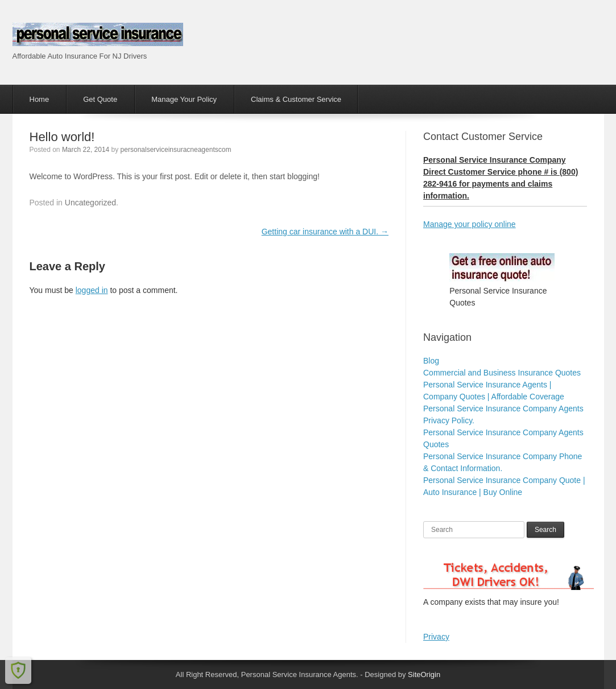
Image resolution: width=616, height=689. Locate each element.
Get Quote (100, 99)
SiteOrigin (424, 674)
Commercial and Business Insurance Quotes (502, 373)
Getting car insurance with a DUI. (325, 232)
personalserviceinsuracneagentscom (176, 150)
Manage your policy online (470, 224)
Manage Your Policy (184, 99)
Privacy (436, 637)
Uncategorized (90, 203)
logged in (92, 290)
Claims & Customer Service (296, 99)
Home (40, 99)
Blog (431, 361)
